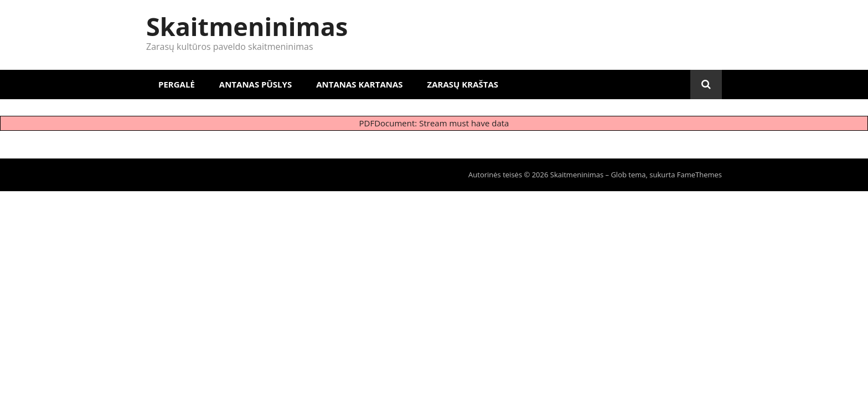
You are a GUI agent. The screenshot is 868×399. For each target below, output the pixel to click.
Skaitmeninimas (247, 26)
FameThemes (699, 175)
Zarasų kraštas (463, 84)
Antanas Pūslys (255, 84)
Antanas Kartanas (359, 84)
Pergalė (177, 84)
